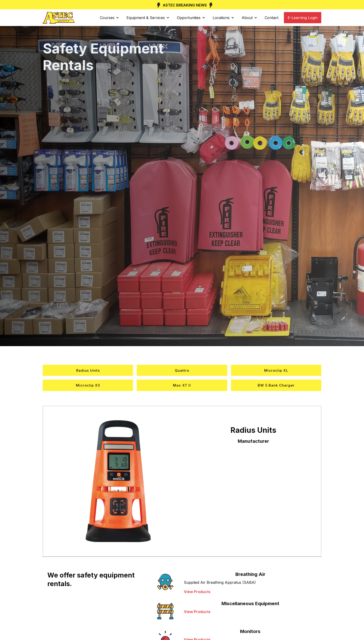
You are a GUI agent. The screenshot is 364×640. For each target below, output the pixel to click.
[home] (59, 18)
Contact (271, 18)
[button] (109, 18)
